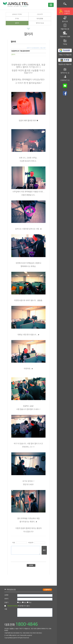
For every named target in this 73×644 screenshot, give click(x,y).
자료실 (65, 44)
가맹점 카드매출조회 (65, 55)
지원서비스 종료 (65, 37)
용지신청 (65, 21)
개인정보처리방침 (13, 606)
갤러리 (17, 23)
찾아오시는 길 (65, 73)
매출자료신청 (65, 29)
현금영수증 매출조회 (65, 64)
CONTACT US (65, 80)
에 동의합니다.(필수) (19, 606)
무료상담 (67, 13)
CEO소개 (40, 14)
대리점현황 (40, 19)
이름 (13, 543)
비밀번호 (31, 543)
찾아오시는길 (40, 23)
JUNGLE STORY (17, 14)
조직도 (17, 19)
